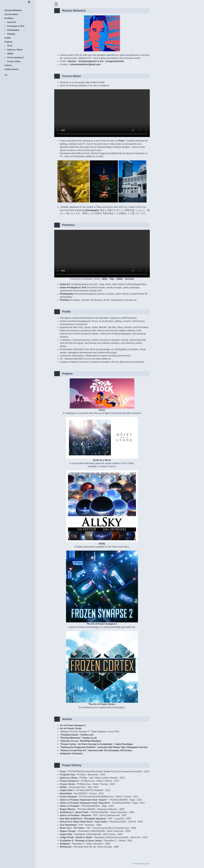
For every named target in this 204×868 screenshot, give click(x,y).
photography (92, 210)
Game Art (65, 284)
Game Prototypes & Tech (73, 287)
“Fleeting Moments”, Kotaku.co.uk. (79, 738)
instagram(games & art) (91, 61)
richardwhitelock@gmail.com (85, 64)
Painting (64, 300)
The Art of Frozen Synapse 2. (102, 623)
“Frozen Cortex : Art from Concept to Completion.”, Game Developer (96, 744)
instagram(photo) (115, 61)
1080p (119, 279)
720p (112, 279)
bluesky (72, 61)
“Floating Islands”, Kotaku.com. (77, 735)
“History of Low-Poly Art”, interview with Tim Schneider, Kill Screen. (96, 750)
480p (105, 279)
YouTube (129, 279)
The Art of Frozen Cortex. (102, 703)
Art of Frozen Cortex (71, 728)
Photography (67, 294)
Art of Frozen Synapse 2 (73, 725)
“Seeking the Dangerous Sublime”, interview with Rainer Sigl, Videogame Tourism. (104, 747)
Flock (122, 141)
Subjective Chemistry (71, 754)
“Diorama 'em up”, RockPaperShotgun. (81, 741)
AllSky (102, 543)
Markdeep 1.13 (144, 864)
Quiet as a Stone (102, 459)
